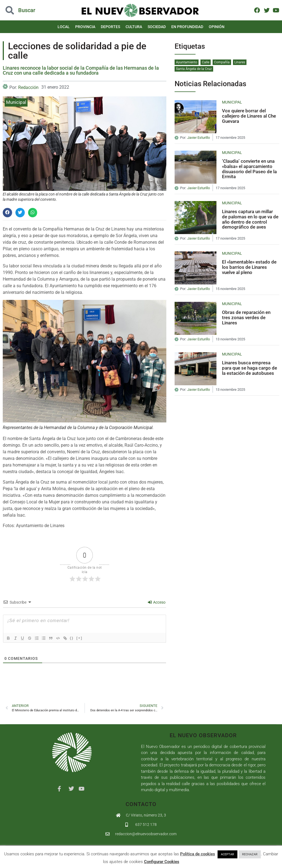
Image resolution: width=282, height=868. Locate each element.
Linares (240, 62)
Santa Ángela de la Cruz (194, 69)
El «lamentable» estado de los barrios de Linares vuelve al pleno (249, 267)
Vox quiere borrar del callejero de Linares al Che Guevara (249, 116)
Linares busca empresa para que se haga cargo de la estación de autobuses (250, 368)
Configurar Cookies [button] (162, 862)
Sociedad (157, 27)
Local (64, 27)
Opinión (217, 27)
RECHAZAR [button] (250, 854)
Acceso (157, 602)
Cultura (134, 27)
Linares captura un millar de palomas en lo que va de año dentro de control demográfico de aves (250, 219)
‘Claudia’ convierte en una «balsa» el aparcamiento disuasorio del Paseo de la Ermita (249, 169)
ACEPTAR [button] (227, 854)
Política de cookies (198, 854)
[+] (85, 638)
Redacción (28, 87)
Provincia (85, 27)
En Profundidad (187, 27)
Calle (206, 62)
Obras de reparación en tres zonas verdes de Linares (246, 317)
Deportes (110, 27)
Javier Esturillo (199, 138)
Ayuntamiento (187, 62)
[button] (7, 213)
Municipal (16, 102)
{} (77, 638)
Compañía (222, 62)
